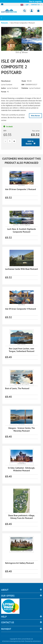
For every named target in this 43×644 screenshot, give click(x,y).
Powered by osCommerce (33, 641)
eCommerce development (10, 641)
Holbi (23, 641)
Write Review (35, 116)
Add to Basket (30, 142)
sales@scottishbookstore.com (3, 4)
